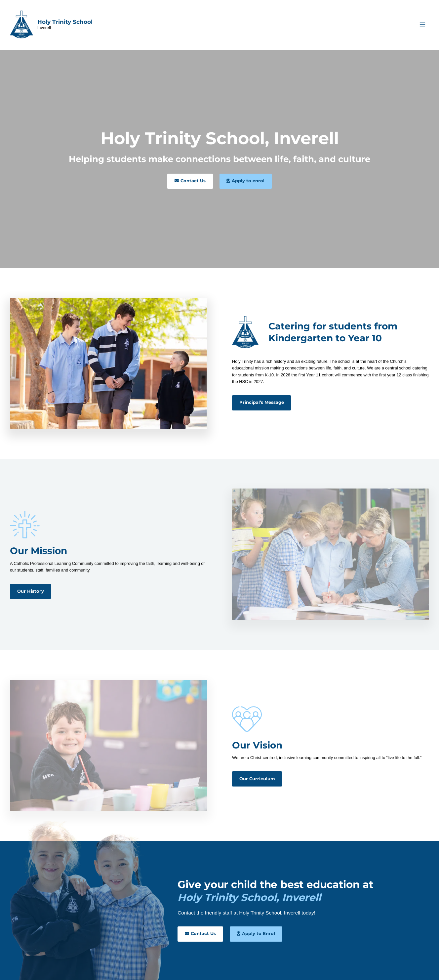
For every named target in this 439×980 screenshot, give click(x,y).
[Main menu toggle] (423, 25)
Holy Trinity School (65, 22)
